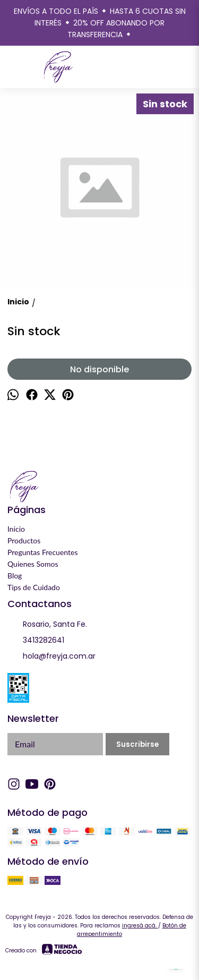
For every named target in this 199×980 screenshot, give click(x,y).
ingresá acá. (140, 926)
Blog (15, 576)
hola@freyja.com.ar (51, 657)
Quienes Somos (33, 564)
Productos (24, 540)
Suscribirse (137, 744)
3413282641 (36, 641)
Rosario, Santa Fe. (47, 625)
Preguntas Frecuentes (42, 552)
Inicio (16, 529)
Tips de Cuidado (34, 587)
